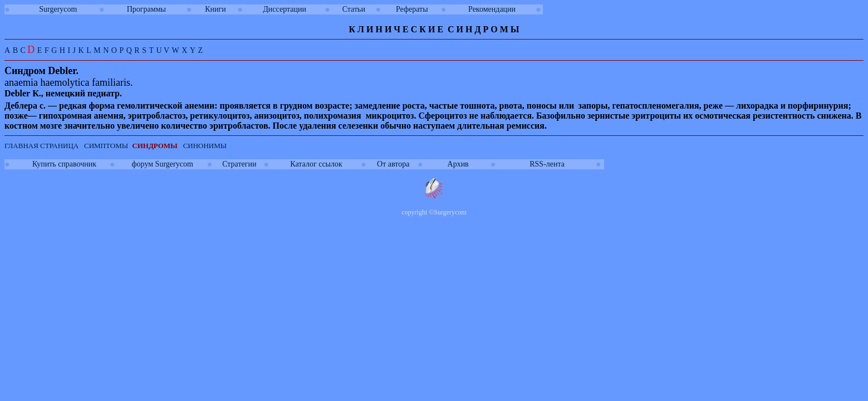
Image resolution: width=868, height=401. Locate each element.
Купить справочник (64, 164)
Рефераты (412, 9)
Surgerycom (58, 9)
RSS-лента (547, 164)
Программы (146, 9)
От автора (393, 164)
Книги (215, 9)
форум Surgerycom (163, 164)
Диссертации (285, 9)
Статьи (354, 9)
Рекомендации (492, 9)
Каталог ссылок (316, 164)
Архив (458, 164)
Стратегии (239, 164)
